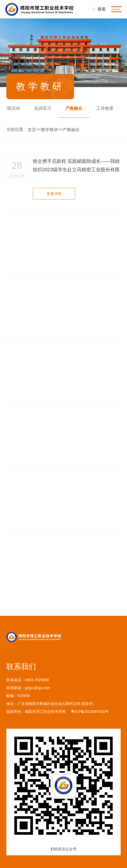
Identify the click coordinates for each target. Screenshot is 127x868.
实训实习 (43, 108)
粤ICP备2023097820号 (90, 712)
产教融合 (74, 108)
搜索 (102, 9)
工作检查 (105, 108)
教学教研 (49, 130)
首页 (32, 130)
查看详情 (54, 194)
